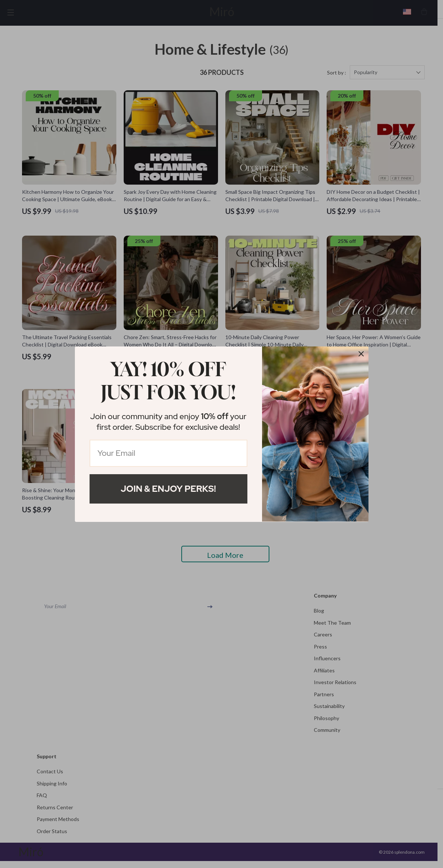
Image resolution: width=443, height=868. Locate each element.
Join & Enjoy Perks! (168, 489)
